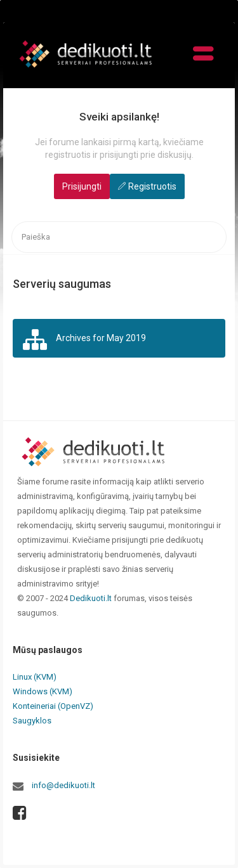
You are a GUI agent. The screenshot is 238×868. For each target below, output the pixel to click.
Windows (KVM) (43, 691)
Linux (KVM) (35, 677)
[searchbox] (119, 237)
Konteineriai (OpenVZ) (53, 706)
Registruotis (152, 186)
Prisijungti (82, 186)
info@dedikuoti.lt (63, 785)
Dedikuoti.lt (91, 598)
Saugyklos (32, 721)
